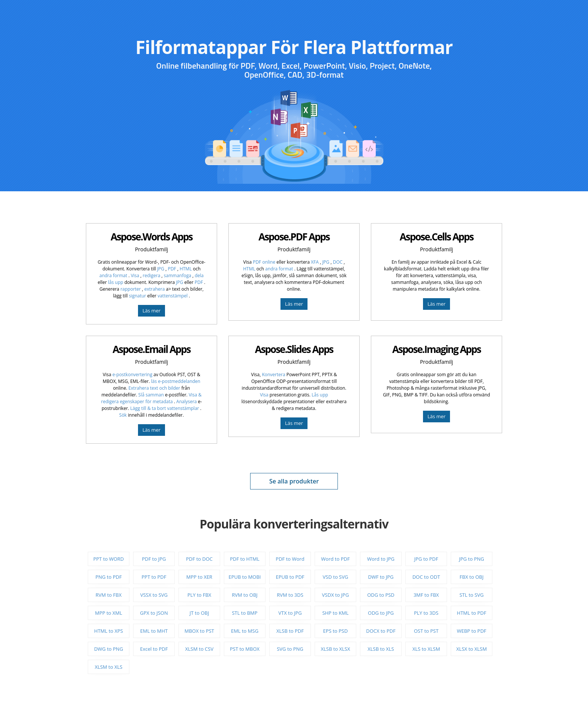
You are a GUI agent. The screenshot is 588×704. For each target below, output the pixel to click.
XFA (315, 262)
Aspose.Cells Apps (436, 237)
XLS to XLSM (426, 649)
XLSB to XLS (381, 649)
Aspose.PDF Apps (294, 237)
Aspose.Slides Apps (294, 349)
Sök (123, 415)
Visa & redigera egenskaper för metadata (151, 398)
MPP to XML (109, 613)
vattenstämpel (173, 296)
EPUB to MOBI (245, 577)
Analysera (187, 402)
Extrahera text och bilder (154, 388)
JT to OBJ (199, 613)
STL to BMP (244, 613)
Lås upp (320, 395)
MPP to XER (199, 577)
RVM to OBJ (245, 595)
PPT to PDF (154, 577)
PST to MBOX (245, 649)
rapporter (131, 289)
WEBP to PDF (472, 631)
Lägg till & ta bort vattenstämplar (165, 408)
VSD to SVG (336, 577)
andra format (114, 275)
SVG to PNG (290, 649)
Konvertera (273, 375)
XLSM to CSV (199, 649)
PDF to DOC (199, 559)
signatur (138, 296)
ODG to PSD (381, 595)
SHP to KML (335, 613)
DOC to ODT (426, 577)
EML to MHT (154, 631)
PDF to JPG (154, 559)
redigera (152, 275)
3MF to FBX (426, 595)
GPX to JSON (154, 613)
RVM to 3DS (290, 595)
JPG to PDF (426, 559)
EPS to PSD (336, 631)
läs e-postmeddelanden (176, 381)
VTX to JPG (290, 613)
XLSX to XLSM (472, 649)
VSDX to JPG (336, 595)
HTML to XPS (109, 631)
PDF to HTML (244, 559)
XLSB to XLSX (336, 649)
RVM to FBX (109, 595)
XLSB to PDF (290, 631)
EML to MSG (245, 631)
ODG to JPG (381, 613)
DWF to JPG (381, 577)
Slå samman (151, 395)
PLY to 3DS (426, 613)
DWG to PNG (109, 649)
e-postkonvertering (133, 375)
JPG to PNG (472, 559)
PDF (172, 269)
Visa (136, 275)
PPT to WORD (109, 559)
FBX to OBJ (472, 577)
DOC (338, 262)
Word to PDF (335, 559)
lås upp (116, 282)
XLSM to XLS (109, 667)
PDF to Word (290, 559)
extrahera (155, 289)
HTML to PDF (471, 613)
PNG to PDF (108, 577)
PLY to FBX (199, 595)
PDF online (264, 262)
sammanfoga (178, 275)
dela (199, 275)
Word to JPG (381, 559)
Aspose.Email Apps (151, 349)
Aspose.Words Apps (151, 237)
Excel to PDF (154, 649)
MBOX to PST (199, 631)
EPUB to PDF (290, 577)
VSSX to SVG (154, 595)
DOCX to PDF (381, 631)
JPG (161, 269)
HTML (186, 269)
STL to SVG (472, 595)
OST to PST (426, 631)
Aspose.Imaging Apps (436, 349)
